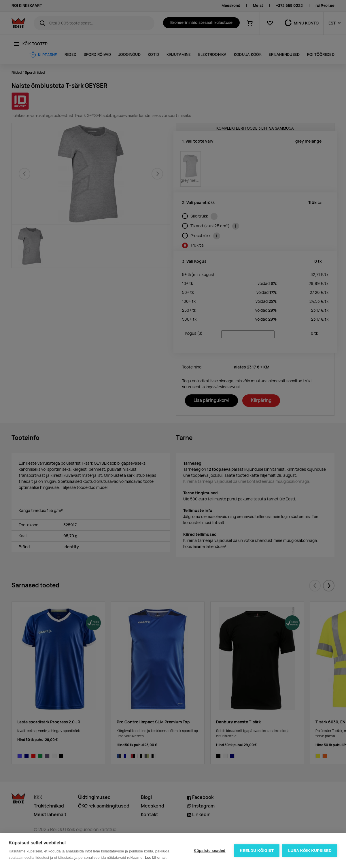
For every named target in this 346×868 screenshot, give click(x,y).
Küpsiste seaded (209, 851)
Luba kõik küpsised (310, 851)
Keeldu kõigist (257, 851)
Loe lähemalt (156, 857)
